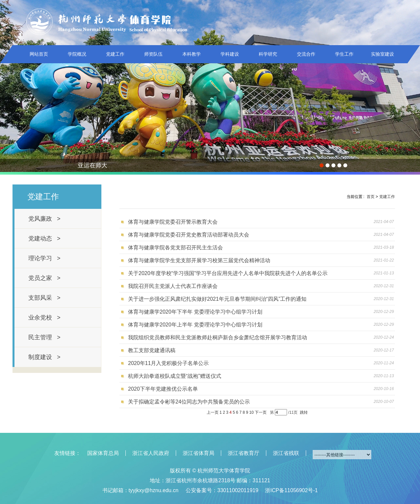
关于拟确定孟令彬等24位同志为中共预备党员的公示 (189, 402)
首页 (371, 197)
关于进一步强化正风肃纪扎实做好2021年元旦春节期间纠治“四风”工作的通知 (217, 299)
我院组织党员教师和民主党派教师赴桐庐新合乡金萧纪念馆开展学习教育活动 (218, 337)
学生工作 (344, 54)
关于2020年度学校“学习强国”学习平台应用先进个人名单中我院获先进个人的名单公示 (228, 273)
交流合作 (306, 54)
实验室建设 (382, 54)
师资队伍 (153, 54)
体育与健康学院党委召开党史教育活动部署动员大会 (189, 235)
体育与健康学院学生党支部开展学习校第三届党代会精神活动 (199, 260)
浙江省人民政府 (151, 453)
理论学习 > (44, 258)
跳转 (304, 412)
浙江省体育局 (198, 453)
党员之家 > (44, 278)
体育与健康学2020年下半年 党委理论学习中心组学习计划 (195, 312)
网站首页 (39, 54)
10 (251, 412)
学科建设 (230, 54)
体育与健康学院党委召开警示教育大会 (173, 222)
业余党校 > (44, 318)
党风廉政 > (44, 219)
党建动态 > (44, 238)
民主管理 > (44, 337)
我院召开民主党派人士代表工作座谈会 (173, 286)
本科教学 (192, 54)
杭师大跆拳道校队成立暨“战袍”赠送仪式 (175, 376)
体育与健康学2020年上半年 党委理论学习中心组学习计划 (195, 325)
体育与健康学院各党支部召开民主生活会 (175, 248)
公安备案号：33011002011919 (222, 490)
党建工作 (115, 54)
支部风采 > (44, 298)
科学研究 (268, 54)
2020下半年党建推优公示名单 (163, 389)
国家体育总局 (103, 453)
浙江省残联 (286, 453)
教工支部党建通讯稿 (152, 350)
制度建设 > (44, 357)
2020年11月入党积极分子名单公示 (168, 363)
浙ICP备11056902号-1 (291, 490)
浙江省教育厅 (244, 453)
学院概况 (77, 54)
